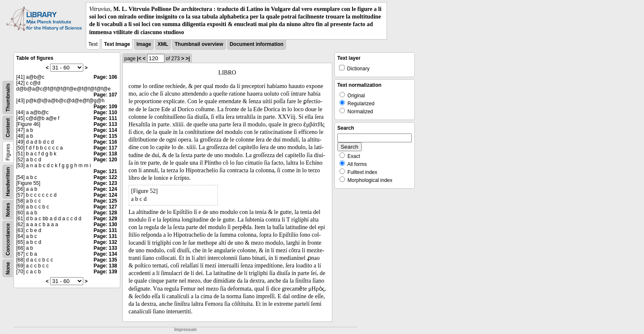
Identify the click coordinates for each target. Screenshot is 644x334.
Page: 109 (105, 107)
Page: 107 (105, 95)
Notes (8, 210)
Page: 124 (105, 189)
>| (188, 59)
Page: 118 (105, 154)
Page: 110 (105, 112)
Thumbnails (8, 98)
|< (139, 59)
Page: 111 (105, 118)
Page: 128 (105, 213)
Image (144, 44)
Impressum (185, 330)
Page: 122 (105, 177)
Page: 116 (105, 142)
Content (8, 127)
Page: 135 (105, 260)
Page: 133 (105, 248)
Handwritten (8, 181)
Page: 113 (105, 124)
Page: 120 (105, 160)
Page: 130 (105, 224)
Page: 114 (105, 130)
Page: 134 (105, 254)
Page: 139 (105, 272)
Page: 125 (105, 201)
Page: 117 (105, 148)
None (8, 268)
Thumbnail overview (199, 44)
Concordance (8, 239)
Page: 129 (105, 219)
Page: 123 (105, 183)
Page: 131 (105, 230)
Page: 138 (105, 266)
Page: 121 (105, 171)
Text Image (117, 44)
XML (163, 44)
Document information (257, 44)
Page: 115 (105, 136)
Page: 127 (105, 207)
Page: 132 (105, 242)
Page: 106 (105, 77)
